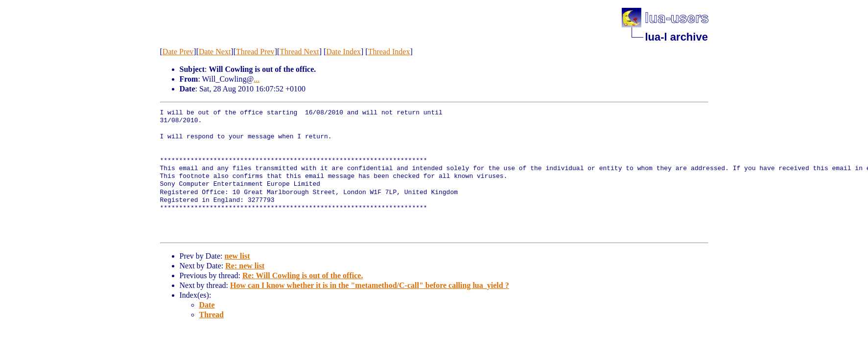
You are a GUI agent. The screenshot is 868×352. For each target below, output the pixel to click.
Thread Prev (255, 52)
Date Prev (178, 52)
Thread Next (299, 52)
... (257, 79)
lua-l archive (677, 37)
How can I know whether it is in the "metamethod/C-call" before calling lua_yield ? (370, 285)
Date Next (215, 52)
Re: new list (245, 266)
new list (237, 256)
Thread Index (389, 52)
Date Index (343, 52)
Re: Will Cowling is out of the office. (303, 275)
